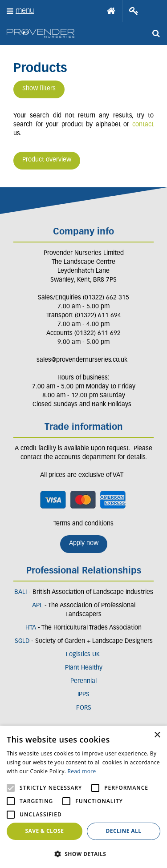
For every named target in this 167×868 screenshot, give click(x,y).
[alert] (83, 797)
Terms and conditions (83, 524)
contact (143, 125)
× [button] (157, 735)
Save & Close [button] (45, 831)
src (156, 33)
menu (25, 11)
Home (111, 11)
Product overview (47, 160)
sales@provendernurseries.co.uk (82, 360)
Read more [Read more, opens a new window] (82, 771)
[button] (83, 854)
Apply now (84, 543)
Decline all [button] (124, 831)
